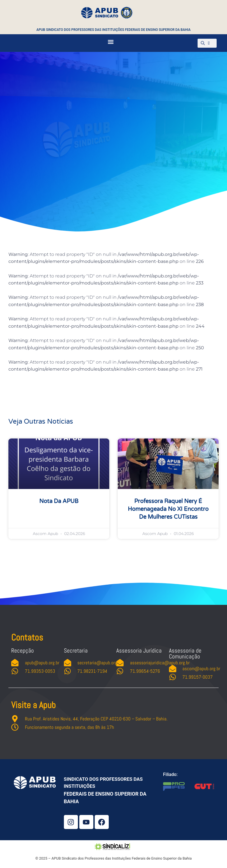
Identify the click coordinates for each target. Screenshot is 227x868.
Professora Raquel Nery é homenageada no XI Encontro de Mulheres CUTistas (168, 509)
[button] (111, 42)
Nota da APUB (59, 501)
